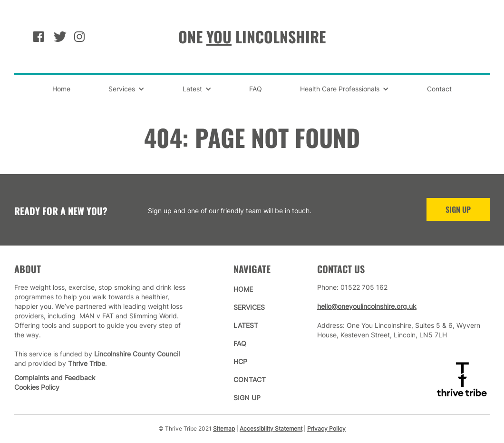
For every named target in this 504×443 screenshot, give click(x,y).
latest (246, 325)
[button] (126, 89)
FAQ (256, 89)
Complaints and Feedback (55, 378)
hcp (240, 361)
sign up (247, 398)
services (249, 307)
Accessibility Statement (271, 428)
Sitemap (224, 428)
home (243, 289)
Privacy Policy (326, 428)
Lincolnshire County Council (137, 354)
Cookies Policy (37, 387)
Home (61, 89)
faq (240, 343)
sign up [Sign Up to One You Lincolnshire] (458, 209)
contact (250, 379)
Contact (439, 89)
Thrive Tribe (87, 363)
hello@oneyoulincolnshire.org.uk (367, 306)
